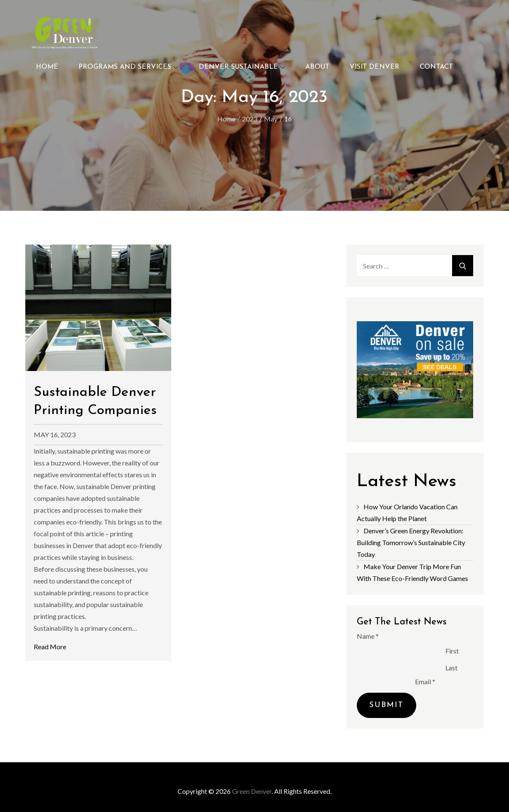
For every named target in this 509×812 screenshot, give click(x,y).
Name (368, 636)
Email (425, 682)
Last (451, 668)
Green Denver (252, 791)
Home (47, 67)
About (317, 67)
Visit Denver (374, 67)
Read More (50, 647)
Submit (386, 705)
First (452, 651)
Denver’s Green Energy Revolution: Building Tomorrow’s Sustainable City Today (411, 542)
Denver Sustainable (242, 67)
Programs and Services (128, 67)
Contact (436, 67)
